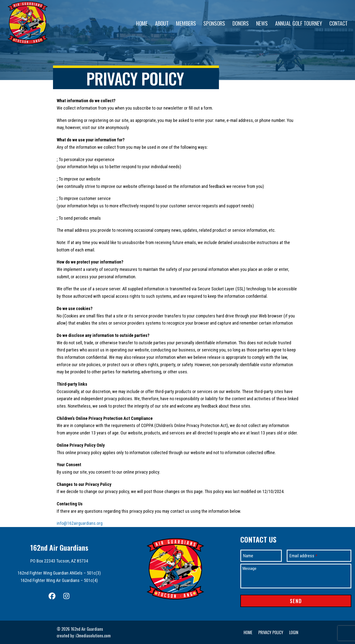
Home (248, 632)
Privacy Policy (271, 632)
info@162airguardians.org (80, 523)
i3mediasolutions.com (93, 636)
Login (294, 632)
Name (248, 556)
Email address (303, 556)
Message (249, 569)
